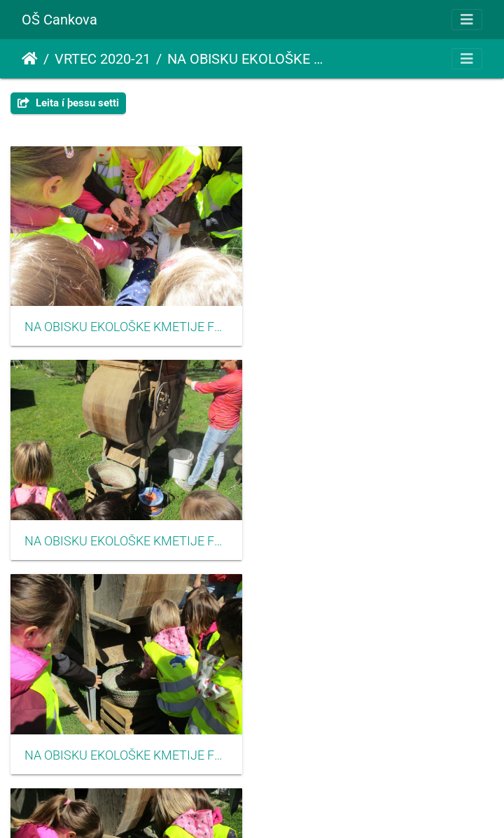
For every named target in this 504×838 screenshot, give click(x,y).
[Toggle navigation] (467, 20)
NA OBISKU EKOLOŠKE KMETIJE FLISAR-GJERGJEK (246, 59)
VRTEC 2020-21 (103, 59)
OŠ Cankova (59, 20)
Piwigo (279, 808)
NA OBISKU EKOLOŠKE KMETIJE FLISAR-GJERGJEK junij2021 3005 (126, 753)
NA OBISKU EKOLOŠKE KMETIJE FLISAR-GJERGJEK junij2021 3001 (126, 326)
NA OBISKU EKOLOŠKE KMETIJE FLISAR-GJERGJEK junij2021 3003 (126, 540)
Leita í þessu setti (68, 103)
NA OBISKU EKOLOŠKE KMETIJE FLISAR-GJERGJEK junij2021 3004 (378, 540)
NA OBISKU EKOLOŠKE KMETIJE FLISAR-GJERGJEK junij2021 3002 (378, 326)
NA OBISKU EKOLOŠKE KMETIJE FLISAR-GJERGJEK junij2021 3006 (378, 753)
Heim (30, 59)
